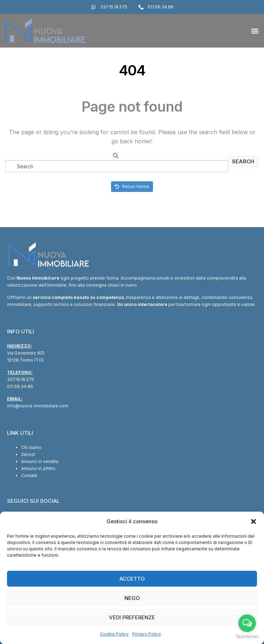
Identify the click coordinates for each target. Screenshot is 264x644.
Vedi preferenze (132, 617)
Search (243, 161)
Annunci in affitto (38, 468)
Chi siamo (31, 447)
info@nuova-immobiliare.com (38, 406)
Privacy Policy (147, 634)
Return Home (132, 186)
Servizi (28, 454)
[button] (253, 521)
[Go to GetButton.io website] (247, 637)
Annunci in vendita (40, 461)
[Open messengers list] (247, 623)
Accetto (132, 579)
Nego (132, 598)
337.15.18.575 (21, 379)
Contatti (29, 476)
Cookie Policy (114, 634)
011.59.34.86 (20, 386)
